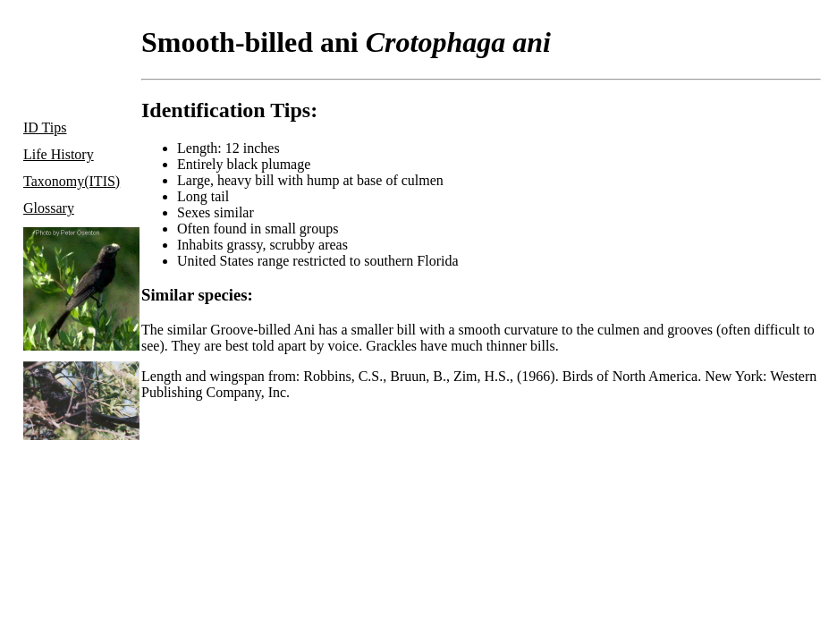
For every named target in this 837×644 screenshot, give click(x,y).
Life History (59, 154)
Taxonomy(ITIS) (72, 181)
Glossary (49, 208)
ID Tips (45, 127)
